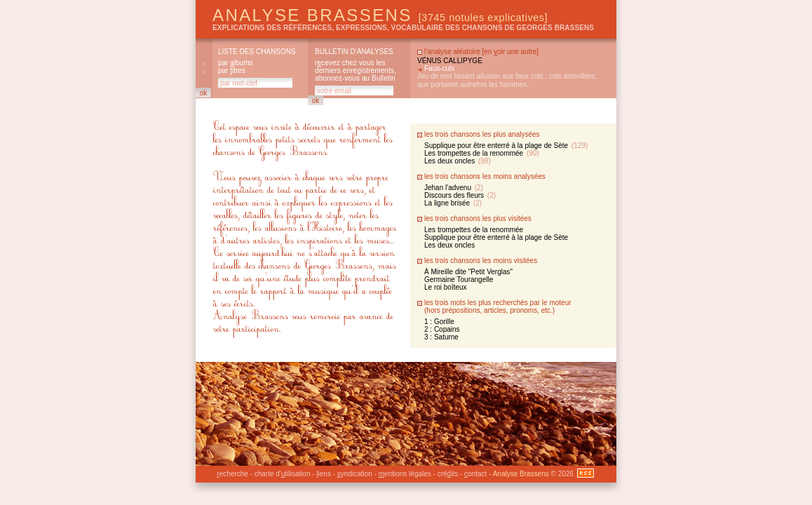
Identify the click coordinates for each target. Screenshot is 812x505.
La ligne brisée (453, 203)
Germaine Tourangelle (459, 280)
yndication (355, 474)
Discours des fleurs (460, 195)
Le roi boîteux (446, 287)
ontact (475, 474)
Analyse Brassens (380, 15)
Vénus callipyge (450, 61)
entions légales (405, 474)
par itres (232, 70)
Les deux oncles (458, 161)
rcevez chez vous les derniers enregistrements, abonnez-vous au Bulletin (356, 70)
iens (324, 474)
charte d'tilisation (283, 474)
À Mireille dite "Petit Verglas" (468, 272)
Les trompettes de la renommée (482, 153)
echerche (232, 474)
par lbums (235, 63)
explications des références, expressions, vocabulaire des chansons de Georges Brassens (403, 28)
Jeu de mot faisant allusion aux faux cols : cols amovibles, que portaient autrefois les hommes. (507, 80)
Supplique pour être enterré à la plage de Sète (506, 146)
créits (448, 474)
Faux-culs (439, 68)
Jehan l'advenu (454, 188)
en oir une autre (510, 52)
